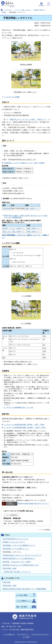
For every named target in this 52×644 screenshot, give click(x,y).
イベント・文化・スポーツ (23, 10)
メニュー (49, 4)
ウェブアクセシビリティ (40, 634)
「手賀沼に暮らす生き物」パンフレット (16, 572)
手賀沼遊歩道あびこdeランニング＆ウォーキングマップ (22, 555)
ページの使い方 (9, 634)
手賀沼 (4, 12)
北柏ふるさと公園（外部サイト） (14, 232)
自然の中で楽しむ (40, 10)
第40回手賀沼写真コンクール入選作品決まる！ (19, 558)
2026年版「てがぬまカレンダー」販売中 (17, 562)
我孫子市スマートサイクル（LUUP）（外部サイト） (28, 119)
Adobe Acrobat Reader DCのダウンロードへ (25, 503)
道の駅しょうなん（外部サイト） (14, 228)
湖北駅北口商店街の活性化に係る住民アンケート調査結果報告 (24, 589)
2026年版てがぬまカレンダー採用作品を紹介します (21, 565)
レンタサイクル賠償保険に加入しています (19, 407)
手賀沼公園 (6, 209)
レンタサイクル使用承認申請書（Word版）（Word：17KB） (25, 428)
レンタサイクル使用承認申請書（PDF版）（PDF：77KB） (25, 425)
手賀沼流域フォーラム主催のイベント (16, 549)
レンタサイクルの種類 (12, 97)
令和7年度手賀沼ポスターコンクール (15, 539)
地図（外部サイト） (33, 209)
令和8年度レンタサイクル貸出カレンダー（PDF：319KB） (25, 163)
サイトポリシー (23, 634)
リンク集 (26, 637)
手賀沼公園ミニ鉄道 (9, 568)
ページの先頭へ (45, 530)
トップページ (8, 10)
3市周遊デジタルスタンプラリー (14, 542)
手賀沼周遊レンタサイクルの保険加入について (19, 545)
